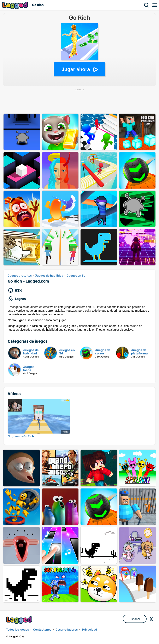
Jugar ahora (76, 69)
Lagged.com (20, 620)
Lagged (16, 5)
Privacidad (90, 630)
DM (152, 619)
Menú (155, 5)
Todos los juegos (17, 630)
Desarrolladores (67, 630)
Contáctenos (42, 630)
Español (135, 619)
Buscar (147, 5)
